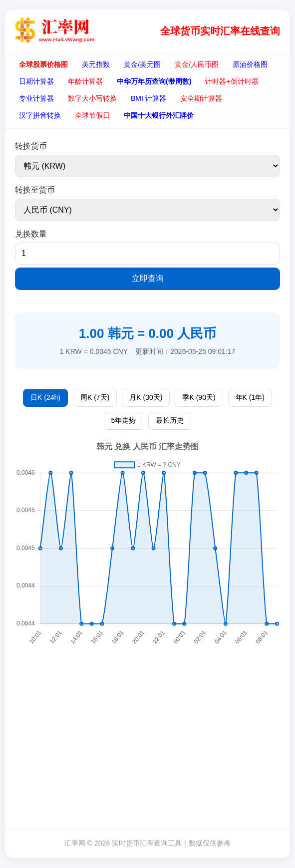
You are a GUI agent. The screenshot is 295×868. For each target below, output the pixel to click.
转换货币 (31, 146)
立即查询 (148, 278)
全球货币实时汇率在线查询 (220, 31)
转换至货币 (35, 190)
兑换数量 (31, 234)
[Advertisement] (150, 747)
